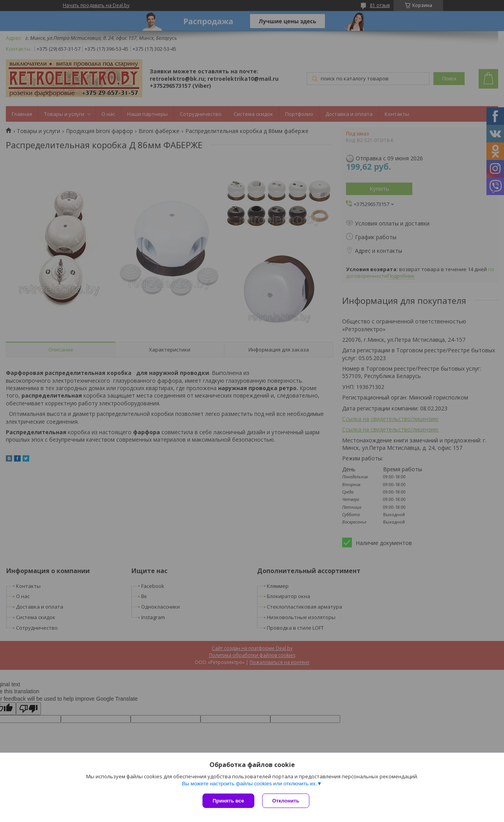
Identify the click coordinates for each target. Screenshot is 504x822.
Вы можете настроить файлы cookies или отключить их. (249, 784)
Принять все (228, 801)
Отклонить (286, 801)
